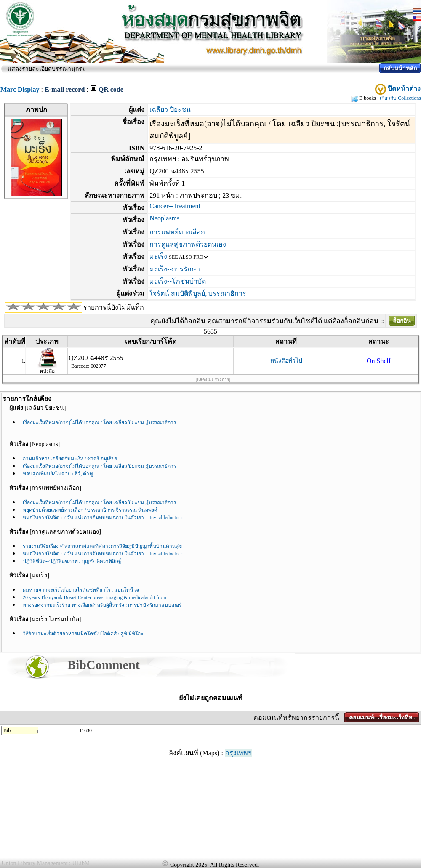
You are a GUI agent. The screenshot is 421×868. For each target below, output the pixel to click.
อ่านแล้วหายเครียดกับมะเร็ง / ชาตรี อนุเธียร (70, 459)
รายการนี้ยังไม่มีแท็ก (114, 307)
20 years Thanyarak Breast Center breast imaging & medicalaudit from (95, 597)
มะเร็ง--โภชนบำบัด (178, 281)
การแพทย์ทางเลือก (177, 232)
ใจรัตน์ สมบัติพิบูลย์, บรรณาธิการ (198, 293)
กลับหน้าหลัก (400, 68)
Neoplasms (164, 218)
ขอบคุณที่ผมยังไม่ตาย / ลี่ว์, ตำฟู (58, 474)
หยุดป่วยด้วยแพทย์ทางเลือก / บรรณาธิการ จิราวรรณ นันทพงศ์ (90, 510)
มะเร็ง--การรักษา (175, 269)
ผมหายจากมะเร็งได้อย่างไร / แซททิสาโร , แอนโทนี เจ (81, 590)
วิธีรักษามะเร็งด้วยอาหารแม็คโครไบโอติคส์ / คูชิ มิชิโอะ (83, 634)
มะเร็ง (158, 256)
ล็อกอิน (402, 321)
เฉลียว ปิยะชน (170, 110)
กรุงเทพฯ (238, 753)
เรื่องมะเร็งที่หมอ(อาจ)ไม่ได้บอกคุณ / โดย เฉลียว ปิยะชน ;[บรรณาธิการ (99, 422)
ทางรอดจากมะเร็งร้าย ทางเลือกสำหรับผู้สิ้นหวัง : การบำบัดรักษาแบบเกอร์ (102, 605)
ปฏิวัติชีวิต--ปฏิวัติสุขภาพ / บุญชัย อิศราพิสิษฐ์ (72, 561)
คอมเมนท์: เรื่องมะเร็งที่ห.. (382, 718)
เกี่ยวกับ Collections (400, 98)
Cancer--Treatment (175, 206)
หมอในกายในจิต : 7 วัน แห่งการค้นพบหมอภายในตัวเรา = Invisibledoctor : (103, 518)
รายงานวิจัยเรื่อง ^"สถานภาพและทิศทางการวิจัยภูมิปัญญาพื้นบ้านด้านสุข (102, 546)
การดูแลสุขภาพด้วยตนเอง (188, 244)
